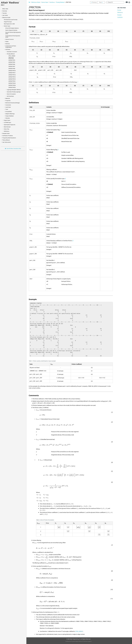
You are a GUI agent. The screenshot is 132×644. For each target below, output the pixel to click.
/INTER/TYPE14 (12, 75)
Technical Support (87, 641)
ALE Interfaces (10, 96)
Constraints (8, 105)
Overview (5, 11)
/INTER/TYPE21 (12, 81)
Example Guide (6, 133)
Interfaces (8, 49)
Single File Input (8, 22)
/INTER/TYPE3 (12, 60)
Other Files (7, 129)
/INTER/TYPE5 (12, 62)
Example (119, 15)
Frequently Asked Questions (9, 138)
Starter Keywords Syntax (11, 30)
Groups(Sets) (9, 111)
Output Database (9, 116)
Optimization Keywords (10, 125)
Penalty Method (11, 54)
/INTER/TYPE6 (12, 64)
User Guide (5, 15)
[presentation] (42, 408)
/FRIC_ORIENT (12, 56)
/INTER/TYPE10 (12, 71)
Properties (8, 101)
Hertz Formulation (11, 94)
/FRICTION (11, 58)
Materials (8, 98)
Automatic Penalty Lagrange (14, 92)
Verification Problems (8, 136)
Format (119, 10)
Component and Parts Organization (11, 47)
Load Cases (8, 107)
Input (7, 122)
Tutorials (4, 13)
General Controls (9, 39)
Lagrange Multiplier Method (14, 90)
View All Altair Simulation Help (14, 148)
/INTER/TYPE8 (12, 68)
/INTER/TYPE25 (12, 87)
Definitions (7, 131)
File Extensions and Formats (11, 20)
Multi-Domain (7, 127)
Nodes (7, 41)
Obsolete (8, 118)
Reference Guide (6, 17)
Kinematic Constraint (12, 52)
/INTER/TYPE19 (12, 79)
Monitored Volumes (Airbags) (13, 103)
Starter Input (7, 26)
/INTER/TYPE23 (12, 83)
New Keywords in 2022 (9, 24)
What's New (5, 9)
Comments (120, 17)
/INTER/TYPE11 (12, 73)
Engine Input (7, 120)
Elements (8, 44)
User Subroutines (7, 142)
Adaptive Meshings (10, 114)
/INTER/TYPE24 (12, 85)
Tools (7, 109)
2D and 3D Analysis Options (12, 28)
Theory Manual (6, 140)
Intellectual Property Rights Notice (74, 641)
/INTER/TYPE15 (12, 77)
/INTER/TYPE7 (12, 66)
